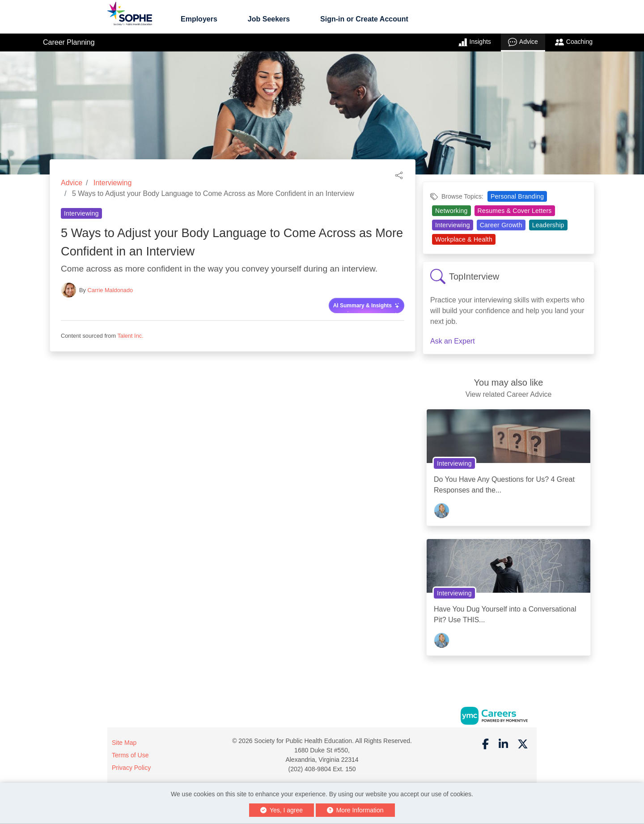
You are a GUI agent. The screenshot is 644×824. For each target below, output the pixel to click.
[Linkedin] (503, 744)
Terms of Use (130, 755)
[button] (399, 175)
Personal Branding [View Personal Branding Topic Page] (517, 196)
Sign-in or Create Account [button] (364, 19)
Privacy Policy (131, 768)
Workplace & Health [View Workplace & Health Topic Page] (464, 239)
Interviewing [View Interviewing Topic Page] (81, 213)
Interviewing (112, 183)
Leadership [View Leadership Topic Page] (548, 225)
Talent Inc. (130, 336)
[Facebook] (486, 744)
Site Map (124, 743)
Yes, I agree (282, 810)
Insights (475, 42)
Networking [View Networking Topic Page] (451, 211)
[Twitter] (523, 744)
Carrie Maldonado (110, 290)
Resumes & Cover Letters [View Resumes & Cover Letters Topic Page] (515, 211)
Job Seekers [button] (269, 19)
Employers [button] (199, 19)
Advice (523, 42)
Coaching (574, 42)
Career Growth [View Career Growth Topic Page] (501, 225)
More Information (355, 810)
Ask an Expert (453, 341)
